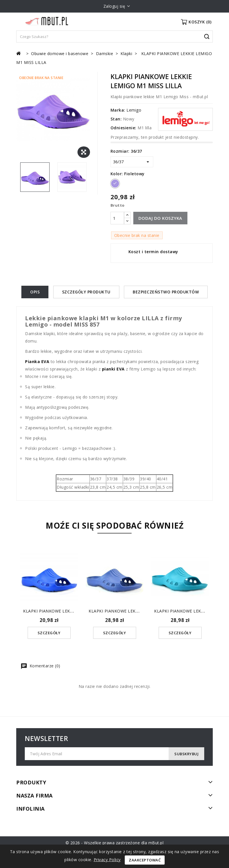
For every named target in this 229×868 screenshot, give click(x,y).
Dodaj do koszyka (160, 218)
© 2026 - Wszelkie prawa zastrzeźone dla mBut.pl (115, 843)
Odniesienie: (123, 128)
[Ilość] (117, 218)
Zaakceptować (145, 860)
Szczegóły (49, 633)
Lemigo (134, 110)
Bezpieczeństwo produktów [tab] (166, 292)
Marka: (118, 110)
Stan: (116, 119)
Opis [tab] (35, 292)
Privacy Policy (107, 860)
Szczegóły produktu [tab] (86, 292)
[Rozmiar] (132, 162)
